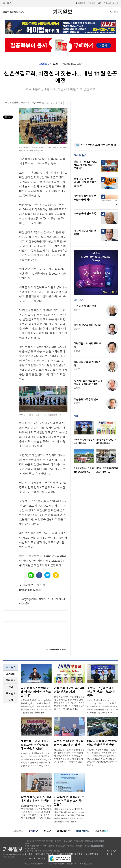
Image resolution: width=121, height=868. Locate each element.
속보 (77, 145)
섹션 (7, 3)
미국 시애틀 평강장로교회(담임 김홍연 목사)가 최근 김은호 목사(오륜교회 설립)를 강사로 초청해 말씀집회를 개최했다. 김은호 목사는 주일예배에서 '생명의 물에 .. (36, 706)
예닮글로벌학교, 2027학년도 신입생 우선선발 (102, 743)
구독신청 (107, 3)
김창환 (77, 351)
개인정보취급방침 (75, 854)
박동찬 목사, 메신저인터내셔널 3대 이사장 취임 (36, 799)
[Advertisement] (96, 120)
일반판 (92, 3)
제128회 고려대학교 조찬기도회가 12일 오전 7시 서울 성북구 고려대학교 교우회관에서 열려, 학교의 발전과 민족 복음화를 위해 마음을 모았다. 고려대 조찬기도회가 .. (36, 761)
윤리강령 (42, 858)
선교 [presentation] (11, 687)
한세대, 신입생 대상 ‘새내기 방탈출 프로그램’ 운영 (85, 182)
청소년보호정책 (92, 854)
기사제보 (60, 854)
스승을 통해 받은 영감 (85, 213)
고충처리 (31, 858)
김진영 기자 (17, 102)
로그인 (115, 3)
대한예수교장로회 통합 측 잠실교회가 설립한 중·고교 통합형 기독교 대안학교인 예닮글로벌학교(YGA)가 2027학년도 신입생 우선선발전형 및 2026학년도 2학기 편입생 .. (102, 757)
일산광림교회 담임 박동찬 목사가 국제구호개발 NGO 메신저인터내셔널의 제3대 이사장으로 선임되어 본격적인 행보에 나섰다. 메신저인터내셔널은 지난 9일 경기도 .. (36, 812)
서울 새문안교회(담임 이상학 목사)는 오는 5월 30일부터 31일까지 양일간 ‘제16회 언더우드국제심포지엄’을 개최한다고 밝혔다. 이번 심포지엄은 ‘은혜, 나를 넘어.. (69, 815)
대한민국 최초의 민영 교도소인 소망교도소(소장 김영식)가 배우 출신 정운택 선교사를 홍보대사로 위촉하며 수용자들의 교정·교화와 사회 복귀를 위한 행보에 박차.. (102, 706)
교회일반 (45, 64)
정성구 (77, 310)
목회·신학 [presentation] (11, 693)
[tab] (11, 674)
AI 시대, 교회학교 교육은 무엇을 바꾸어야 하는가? (88, 383)
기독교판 (82, 3)
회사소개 (29, 854)
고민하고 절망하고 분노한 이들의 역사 (85, 198)
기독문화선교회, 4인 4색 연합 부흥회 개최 (69, 690)
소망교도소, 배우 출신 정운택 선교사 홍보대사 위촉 (102, 692)
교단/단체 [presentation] (11, 680)
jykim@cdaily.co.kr (32, 102)
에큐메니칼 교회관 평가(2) (87, 325)
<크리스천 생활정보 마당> (56, 650)
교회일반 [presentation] (11, 674)
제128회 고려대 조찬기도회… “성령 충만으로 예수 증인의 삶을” (35, 745)
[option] (85, 434)
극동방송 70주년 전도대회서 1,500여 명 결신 (69, 743)
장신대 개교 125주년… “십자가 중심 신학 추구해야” (85, 165)
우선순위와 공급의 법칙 (86, 399)
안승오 (77, 329)
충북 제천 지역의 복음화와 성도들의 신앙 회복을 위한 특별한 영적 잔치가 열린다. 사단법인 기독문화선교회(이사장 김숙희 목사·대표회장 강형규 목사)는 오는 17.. (69, 703)
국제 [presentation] (11, 700)
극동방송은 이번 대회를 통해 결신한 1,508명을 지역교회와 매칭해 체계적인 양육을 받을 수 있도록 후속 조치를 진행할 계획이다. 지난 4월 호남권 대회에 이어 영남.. (69, 756)
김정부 (77, 403)
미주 (100, 3)
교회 (55, 64)
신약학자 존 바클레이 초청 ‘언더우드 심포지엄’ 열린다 (69, 801)
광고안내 (39, 854)
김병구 (77, 369)
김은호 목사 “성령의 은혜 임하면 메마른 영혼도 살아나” (36, 692)
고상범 (77, 388)
